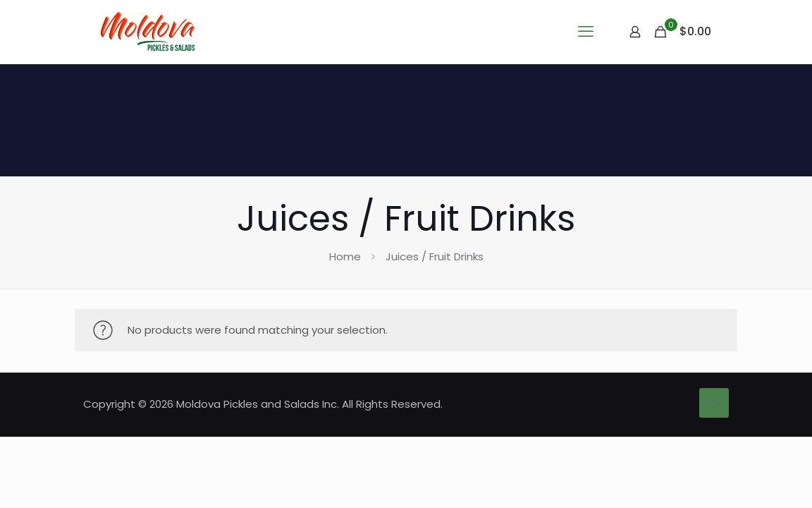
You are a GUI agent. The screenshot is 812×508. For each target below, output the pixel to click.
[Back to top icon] (714, 403)
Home (345, 256)
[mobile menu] (586, 32)
